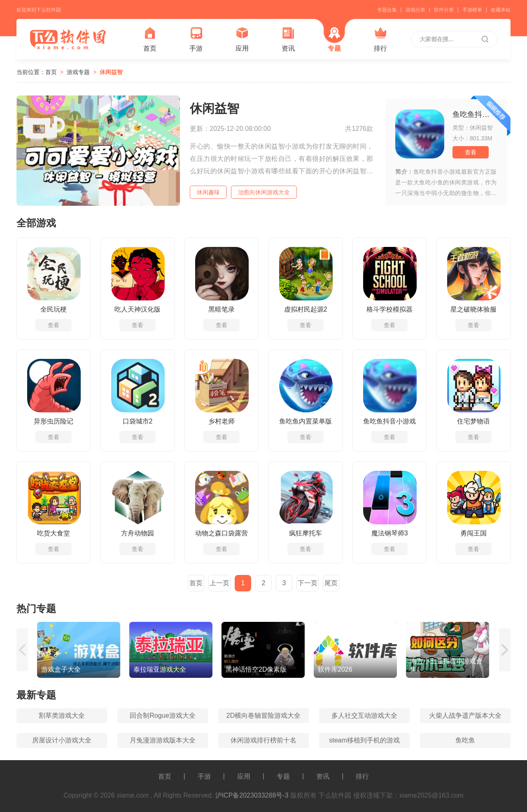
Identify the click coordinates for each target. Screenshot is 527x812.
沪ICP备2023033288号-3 (252, 795)
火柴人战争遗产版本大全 (465, 715)
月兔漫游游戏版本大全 (163, 740)
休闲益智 (111, 72)
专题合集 (387, 10)
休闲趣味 (208, 192)
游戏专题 (78, 72)
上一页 (219, 583)
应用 (242, 39)
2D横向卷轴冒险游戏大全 (263, 715)
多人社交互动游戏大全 (364, 715)
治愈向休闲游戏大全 (264, 192)
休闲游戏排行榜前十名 (263, 740)
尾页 (331, 583)
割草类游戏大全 (62, 715)
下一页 (308, 583)
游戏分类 (415, 10)
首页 (150, 39)
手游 (196, 39)
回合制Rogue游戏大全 (162, 715)
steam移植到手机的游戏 (364, 740)
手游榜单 (472, 10)
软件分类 (444, 10)
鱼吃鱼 (465, 740)
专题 (334, 39)
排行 (380, 39)
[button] (23, 650)
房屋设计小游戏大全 (62, 740)
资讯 (288, 39)
